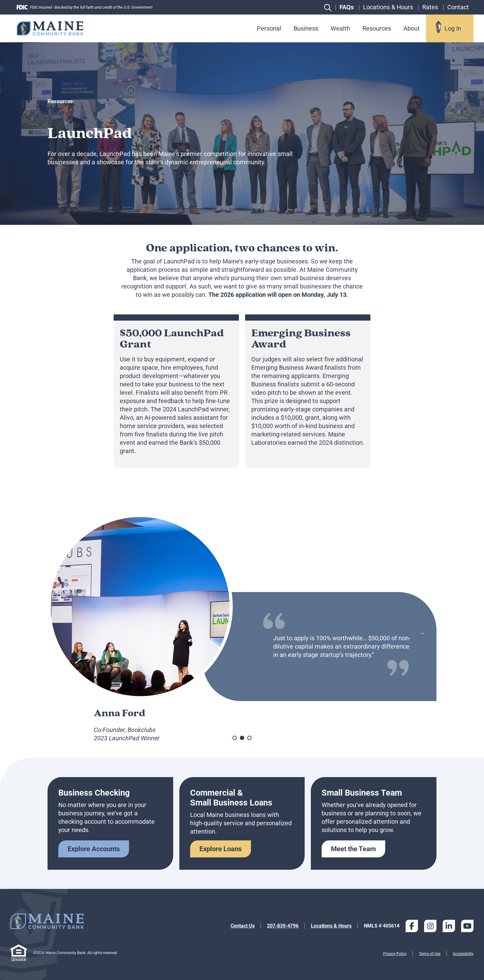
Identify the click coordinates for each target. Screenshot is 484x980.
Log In (453, 28)
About (412, 28)
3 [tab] (249, 738)
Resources (377, 28)
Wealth (340, 28)
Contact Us (243, 926)
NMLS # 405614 (382, 926)
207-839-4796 (283, 926)
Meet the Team (353, 849)
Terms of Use (430, 954)
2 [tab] (242, 738)
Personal (269, 28)
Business (306, 28)
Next (422, 633)
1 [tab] (235, 738)
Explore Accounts (94, 849)
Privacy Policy (395, 954)
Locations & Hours (331, 926)
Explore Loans (221, 849)
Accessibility (463, 954)
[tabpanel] (242, 631)
